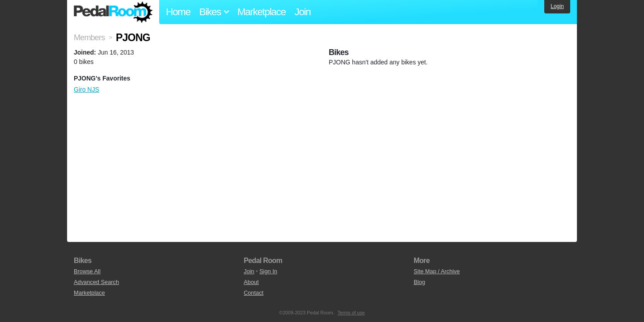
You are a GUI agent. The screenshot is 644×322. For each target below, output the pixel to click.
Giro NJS (87, 89)
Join (303, 12)
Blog (419, 282)
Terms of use (351, 313)
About (251, 282)
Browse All (87, 271)
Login (557, 6)
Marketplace (262, 12)
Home (178, 12)
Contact (254, 293)
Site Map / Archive (437, 271)
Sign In (268, 271)
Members (89, 38)
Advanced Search (96, 282)
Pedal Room (113, 12)
